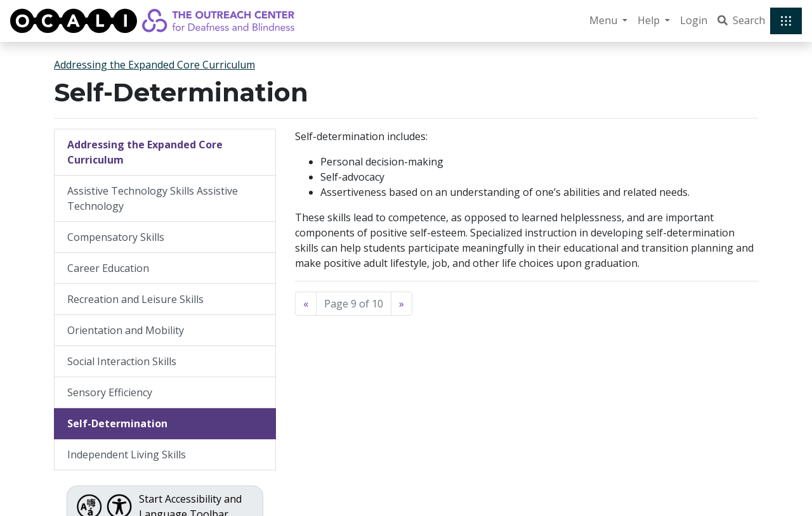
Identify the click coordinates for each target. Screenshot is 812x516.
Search (741, 20)
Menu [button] (605, 20)
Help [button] (650, 20)
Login (694, 20)
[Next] (402, 304)
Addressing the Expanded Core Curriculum (154, 65)
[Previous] (306, 304)
